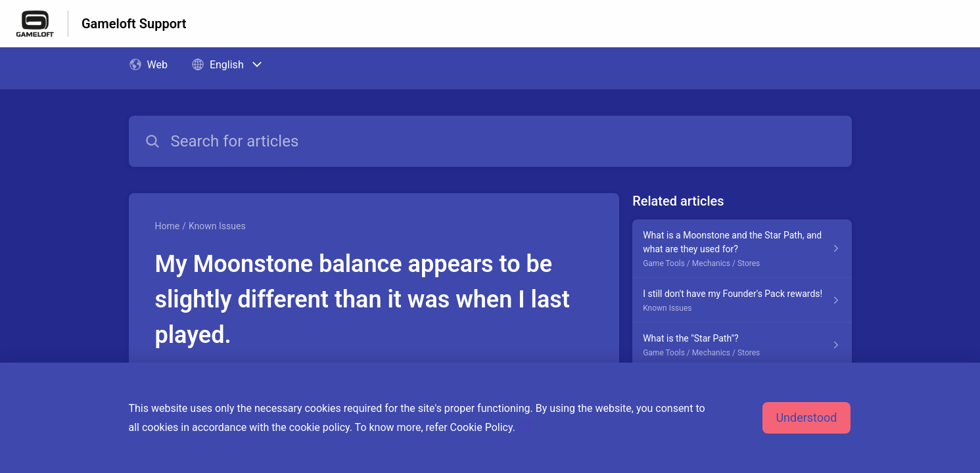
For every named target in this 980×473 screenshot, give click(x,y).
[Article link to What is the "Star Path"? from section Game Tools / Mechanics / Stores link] (742, 345)
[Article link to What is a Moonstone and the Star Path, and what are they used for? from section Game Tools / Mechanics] (742, 249)
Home (168, 226)
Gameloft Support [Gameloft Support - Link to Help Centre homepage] (134, 24)
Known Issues (217, 226)
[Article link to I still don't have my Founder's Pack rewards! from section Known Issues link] (742, 300)
